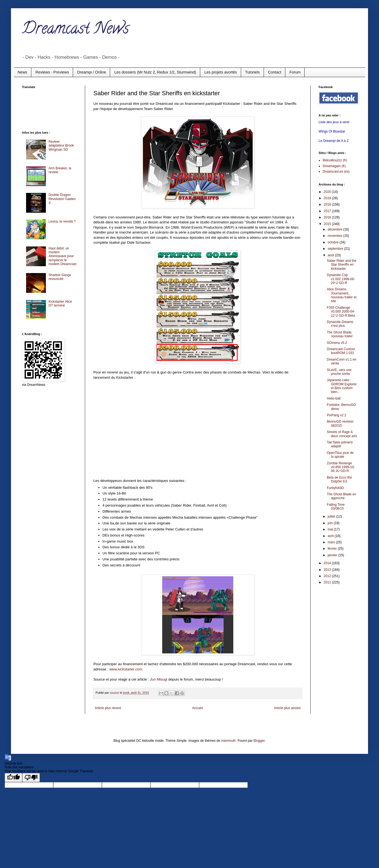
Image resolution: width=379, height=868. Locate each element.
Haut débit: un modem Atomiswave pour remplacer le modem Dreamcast (62, 256)
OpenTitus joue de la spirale (340, 455)
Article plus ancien (287, 708)
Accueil (198, 708)
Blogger (259, 741)
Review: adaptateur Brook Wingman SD (61, 146)
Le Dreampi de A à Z (334, 141)
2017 (328, 211)
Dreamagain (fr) (334, 166)
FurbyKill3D (335, 488)
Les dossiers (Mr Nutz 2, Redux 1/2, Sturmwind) (155, 72)
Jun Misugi (159, 679)
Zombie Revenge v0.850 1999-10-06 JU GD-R (341, 467)
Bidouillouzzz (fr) (335, 160)
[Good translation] (13, 778)
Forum (295, 72)
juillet (332, 516)
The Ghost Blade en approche (342, 496)
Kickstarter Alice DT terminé (60, 304)
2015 (328, 224)
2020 (328, 192)
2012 (328, 576)
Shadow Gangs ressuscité (60, 277)
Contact (275, 72)
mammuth (228, 741)
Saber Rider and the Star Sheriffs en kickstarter (342, 265)
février (333, 549)
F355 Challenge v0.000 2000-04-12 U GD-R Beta (341, 312)
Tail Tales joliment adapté (340, 444)
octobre (334, 242)
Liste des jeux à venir (334, 122)
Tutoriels (253, 72)
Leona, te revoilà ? (62, 221)
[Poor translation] (31, 778)
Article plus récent (108, 708)
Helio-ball (334, 398)
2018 (328, 204)
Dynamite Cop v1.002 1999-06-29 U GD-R (341, 279)
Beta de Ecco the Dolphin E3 (339, 479)
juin (331, 523)
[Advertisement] (44, 109)
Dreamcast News (76, 30)
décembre (335, 229)
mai (331, 529)
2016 (328, 217)
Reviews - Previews (52, 72)
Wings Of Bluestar (332, 131)
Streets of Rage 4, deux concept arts (342, 434)
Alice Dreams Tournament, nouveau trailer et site (342, 295)
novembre (335, 236)
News (22, 72)
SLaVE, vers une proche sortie (339, 372)
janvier (333, 555)
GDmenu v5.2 (337, 343)
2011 (328, 582)
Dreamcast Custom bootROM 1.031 (341, 351)
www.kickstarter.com (126, 669)
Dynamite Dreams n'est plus (340, 324)
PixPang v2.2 (337, 415)
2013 (328, 570)
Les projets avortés (221, 72)
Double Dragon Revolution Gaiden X (62, 199)
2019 (328, 198)
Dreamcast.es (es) (336, 172)
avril (331, 536)
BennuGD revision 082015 (340, 423)
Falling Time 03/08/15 (336, 507)
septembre (336, 249)
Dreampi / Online (92, 72)
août (331, 255)
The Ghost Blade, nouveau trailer (340, 334)
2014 (328, 563)
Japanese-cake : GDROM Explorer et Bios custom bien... (342, 386)
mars (332, 542)
